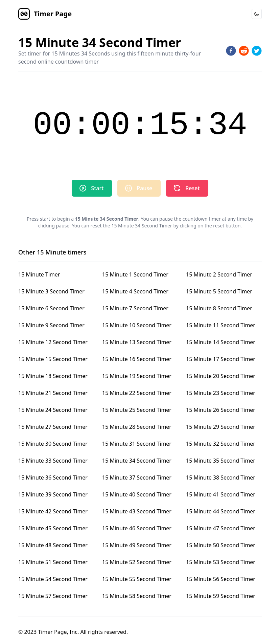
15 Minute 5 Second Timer (219, 291)
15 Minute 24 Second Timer (53, 410)
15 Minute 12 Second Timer (53, 342)
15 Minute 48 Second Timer (53, 545)
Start (91, 188)
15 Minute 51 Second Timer (53, 562)
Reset (186, 188)
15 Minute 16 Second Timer (137, 359)
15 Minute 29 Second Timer (221, 427)
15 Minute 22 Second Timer (137, 393)
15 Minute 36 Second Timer (53, 478)
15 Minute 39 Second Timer (53, 494)
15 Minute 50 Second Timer (221, 545)
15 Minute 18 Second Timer (53, 376)
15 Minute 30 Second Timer (53, 444)
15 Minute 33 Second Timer (53, 461)
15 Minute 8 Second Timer (219, 308)
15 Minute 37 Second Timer (137, 478)
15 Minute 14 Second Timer (221, 342)
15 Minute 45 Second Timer (53, 528)
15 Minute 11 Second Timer (221, 325)
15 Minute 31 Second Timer (137, 444)
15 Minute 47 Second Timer (221, 528)
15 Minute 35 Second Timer (221, 461)
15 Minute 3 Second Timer (51, 291)
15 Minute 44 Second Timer (221, 511)
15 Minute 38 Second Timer (221, 478)
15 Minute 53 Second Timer (221, 562)
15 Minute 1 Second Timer (135, 274)
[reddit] (244, 51)
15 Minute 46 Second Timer (137, 528)
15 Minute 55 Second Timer (137, 579)
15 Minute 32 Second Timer (221, 444)
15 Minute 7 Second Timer (135, 308)
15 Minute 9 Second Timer (51, 325)
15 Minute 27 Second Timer (53, 427)
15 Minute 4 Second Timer (135, 291)
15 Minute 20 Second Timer (221, 376)
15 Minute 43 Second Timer (137, 511)
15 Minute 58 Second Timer (137, 596)
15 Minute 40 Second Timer (137, 494)
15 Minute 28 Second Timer (137, 427)
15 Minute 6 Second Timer (51, 308)
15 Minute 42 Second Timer (53, 511)
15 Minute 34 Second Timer (137, 461)
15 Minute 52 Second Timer (137, 562)
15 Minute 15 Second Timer (53, 359)
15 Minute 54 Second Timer (53, 579)
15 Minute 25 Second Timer (137, 410)
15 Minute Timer (39, 274)
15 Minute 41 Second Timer (221, 494)
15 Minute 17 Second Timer (221, 359)
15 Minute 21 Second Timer (53, 393)
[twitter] (257, 51)
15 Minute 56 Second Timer (221, 579)
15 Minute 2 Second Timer (219, 274)
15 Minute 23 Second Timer (221, 393)
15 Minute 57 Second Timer (53, 596)
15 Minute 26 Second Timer (221, 410)
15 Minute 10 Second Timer (137, 325)
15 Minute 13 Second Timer (137, 342)
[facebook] (231, 51)
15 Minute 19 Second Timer (137, 376)
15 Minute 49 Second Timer (137, 545)
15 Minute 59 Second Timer (221, 596)
